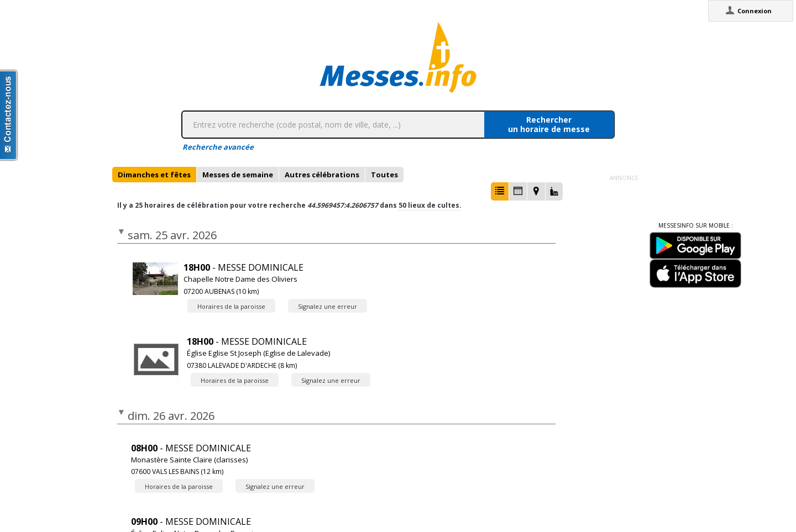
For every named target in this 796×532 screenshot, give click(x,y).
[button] (500, 191)
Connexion (755, 11)
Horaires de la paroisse (231, 306)
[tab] (154, 175)
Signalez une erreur (328, 306)
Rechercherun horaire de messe (549, 124)
